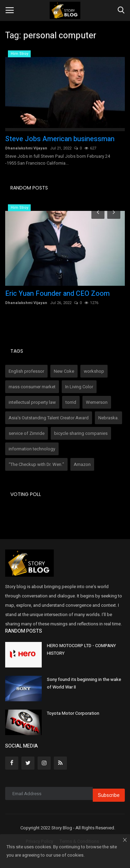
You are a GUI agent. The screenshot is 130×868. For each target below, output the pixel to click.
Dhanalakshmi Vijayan (26, 148)
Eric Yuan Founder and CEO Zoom (57, 294)
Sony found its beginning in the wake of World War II (84, 683)
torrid (71, 402)
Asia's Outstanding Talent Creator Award (49, 418)
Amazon (82, 464)
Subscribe (109, 795)
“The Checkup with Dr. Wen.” (36, 464)
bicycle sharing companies (81, 433)
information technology (32, 449)
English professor (26, 371)
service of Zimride (27, 433)
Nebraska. (108, 418)
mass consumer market (32, 387)
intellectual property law (32, 402)
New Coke (64, 371)
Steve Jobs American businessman (60, 139)
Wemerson (97, 402)
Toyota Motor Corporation (73, 713)
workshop (94, 371)
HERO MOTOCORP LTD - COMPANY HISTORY (81, 649)
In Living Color (79, 387)
